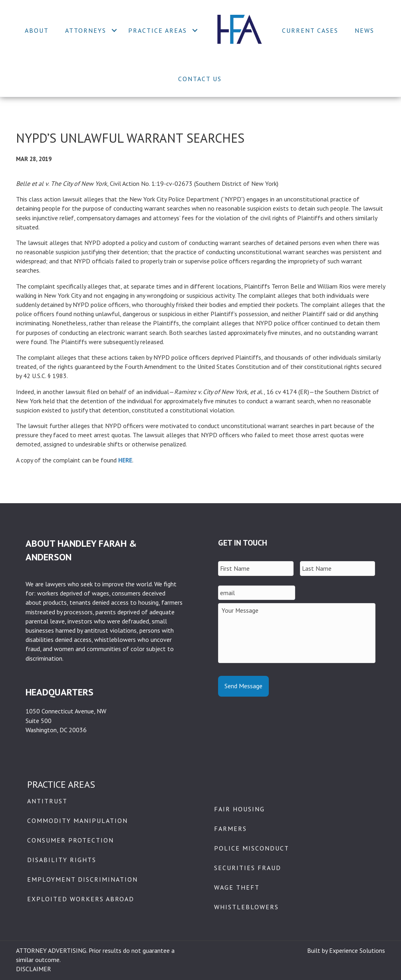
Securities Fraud (248, 868)
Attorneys (86, 30)
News (364, 30)
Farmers (230, 829)
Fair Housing (239, 809)
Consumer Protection (70, 840)
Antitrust (47, 801)
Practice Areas (158, 30)
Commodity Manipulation (77, 821)
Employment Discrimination (82, 879)
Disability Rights (62, 860)
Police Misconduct (252, 848)
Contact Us (200, 79)
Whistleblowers (246, 907)
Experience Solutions (357, 950)
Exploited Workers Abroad (81, 899)
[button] (114, 30)
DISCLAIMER (34, 969)
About (37, 30)
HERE (125, 460)
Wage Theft (237, 887)
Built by (318, 950)
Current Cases (310, 30)
